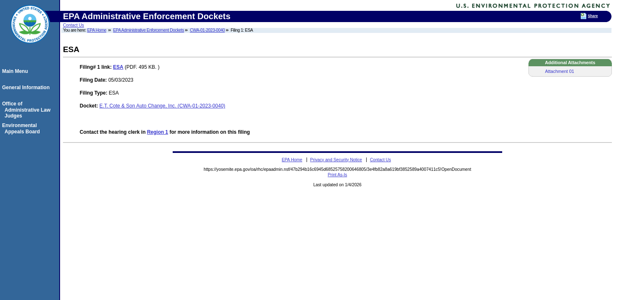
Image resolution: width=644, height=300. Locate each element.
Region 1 (157, 132)
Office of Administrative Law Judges (28, 110)
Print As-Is (337, 175)
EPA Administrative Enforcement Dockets (148, 30)
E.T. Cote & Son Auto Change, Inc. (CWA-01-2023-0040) (162, 106)
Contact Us (73, 25)
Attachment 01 (560, 71)
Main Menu (16, 71)
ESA (118, 67)
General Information (27, 87)
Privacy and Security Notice (336, 160)
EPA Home (97, 30)
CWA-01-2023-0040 (207, 30)
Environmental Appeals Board (22, 128)
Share (593, 16)
